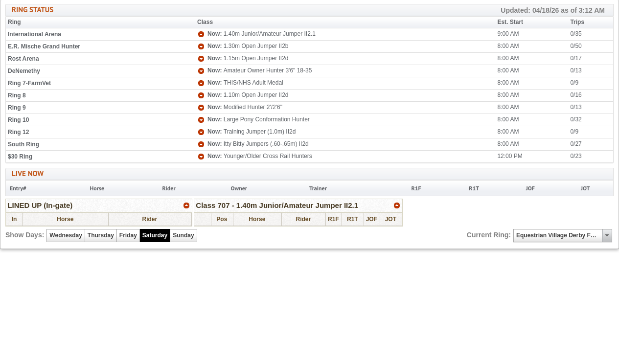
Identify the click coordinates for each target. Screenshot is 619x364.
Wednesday (66, 235)
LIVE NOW (28, 173)
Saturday (155, 235)
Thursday (101, 235)
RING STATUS (308, 10)
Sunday (183, 235)
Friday (128, 235)
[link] (187, 205)
